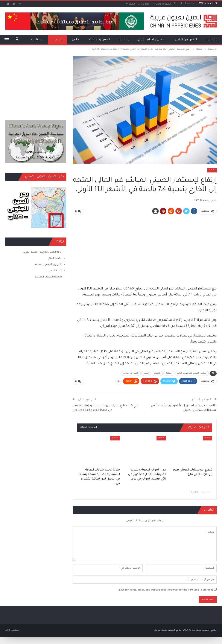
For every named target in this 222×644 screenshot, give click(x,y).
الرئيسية (212, 40)
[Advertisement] (145, 248)
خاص (75, 40)
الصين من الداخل (186, 40)
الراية (8, 630)
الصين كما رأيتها (163, 4)
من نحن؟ (189, 4)
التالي (194, 492)
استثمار (169, 373)
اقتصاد (58, 40)
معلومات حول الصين (139, 4)
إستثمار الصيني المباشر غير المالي (192, 373)
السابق (206, 492)
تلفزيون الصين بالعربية (49, 265)
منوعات (38, 40)
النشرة (124, 40)
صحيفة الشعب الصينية (49, 277)
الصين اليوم (55, 258)
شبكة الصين (55, 271)
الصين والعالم (101, 40)
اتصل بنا (178, 4)
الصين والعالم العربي (152, 40)
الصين (146, 373)
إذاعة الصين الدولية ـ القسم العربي (43, 252)
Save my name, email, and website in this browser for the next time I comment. (165, 590)
